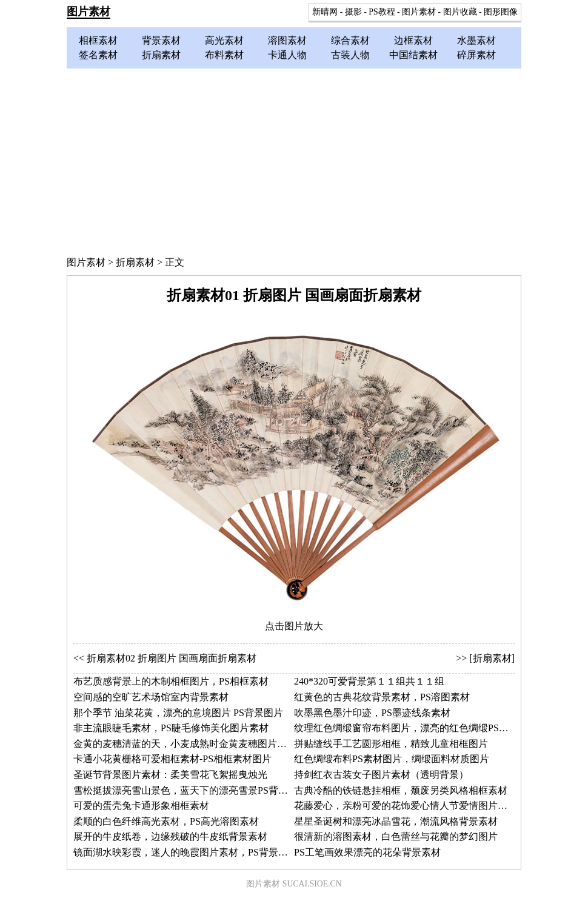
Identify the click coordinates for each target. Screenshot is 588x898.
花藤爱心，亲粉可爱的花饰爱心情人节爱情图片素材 (406, 806)
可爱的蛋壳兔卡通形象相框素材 (141, 806)
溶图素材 (287, 40)
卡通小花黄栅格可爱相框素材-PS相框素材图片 (172, 759)
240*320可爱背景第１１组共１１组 (369, 681)
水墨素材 (476, 40)
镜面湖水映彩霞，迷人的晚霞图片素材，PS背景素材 (185, 852)
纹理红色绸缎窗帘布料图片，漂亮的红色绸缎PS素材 (406, 728)
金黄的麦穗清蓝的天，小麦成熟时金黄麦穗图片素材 (185, 744)
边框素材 (413, 40)
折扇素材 (161, 55)
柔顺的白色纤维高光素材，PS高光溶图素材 (166, 821)
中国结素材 (413, 55)
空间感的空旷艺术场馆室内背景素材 (151, 697)
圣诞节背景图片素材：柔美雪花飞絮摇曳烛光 (170, 775)
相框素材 (98, 40)
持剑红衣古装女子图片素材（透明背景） (381, 775)
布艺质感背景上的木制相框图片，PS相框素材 (171, 681)
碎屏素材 (476, 55)
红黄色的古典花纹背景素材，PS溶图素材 (382, 697)
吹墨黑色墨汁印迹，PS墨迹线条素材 (372, 713)
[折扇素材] (492, 658)
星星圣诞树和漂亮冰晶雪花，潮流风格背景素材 (396, 821)
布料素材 (224, 55)
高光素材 (224, 40)
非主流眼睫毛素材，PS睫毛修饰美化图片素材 (171, 728)
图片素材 (89, 12)
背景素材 (161, 40)
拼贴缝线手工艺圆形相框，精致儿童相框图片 (391, 744)
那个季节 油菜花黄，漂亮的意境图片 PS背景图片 (178, 713)
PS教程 (382, 12)
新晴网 (325, 12)
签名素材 (98, 55)
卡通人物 (287, 55)
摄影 (353, 12)
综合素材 (350, 40)
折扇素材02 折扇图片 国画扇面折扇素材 (172, 658)
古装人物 (350, 55)
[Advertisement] (294, 159)
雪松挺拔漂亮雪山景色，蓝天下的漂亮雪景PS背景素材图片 (200, 790)
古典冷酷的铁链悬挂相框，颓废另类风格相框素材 (401, 790)
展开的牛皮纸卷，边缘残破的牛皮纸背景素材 (170, 836)
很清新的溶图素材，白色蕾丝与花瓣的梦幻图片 (396, 836)
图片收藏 (460, 12)
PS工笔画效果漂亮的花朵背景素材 (367, 852)
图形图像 (501, 12)
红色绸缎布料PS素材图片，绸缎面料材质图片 (392, 759)
